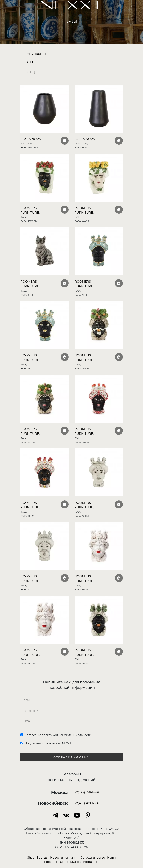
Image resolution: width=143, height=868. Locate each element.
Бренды (42, 858)
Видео (63, 862)
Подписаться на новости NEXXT (46, 743)
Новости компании (64, 858)
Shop (31, 858)
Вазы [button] (29, 62)
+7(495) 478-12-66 (87, 792)
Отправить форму (71, 757)
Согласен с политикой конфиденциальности (56, 735)
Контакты (90, 862)
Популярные (69, 54)
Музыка (76, 862)
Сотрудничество (93, 858)
